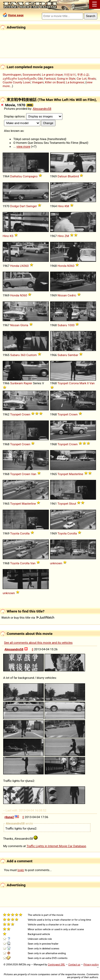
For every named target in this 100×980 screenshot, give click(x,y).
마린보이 (70, 75)
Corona (74, 383)
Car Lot (81, 79)
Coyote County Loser (17, 82)
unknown (56, 563)
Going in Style (66, 79)
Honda (15, 266)
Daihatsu (16, 176)
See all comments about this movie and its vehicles (38, 643)
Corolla (25, 533)
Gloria (24, 325)
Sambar (73, 355)
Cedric (72, 295)
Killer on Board (55, 82)
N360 (71, 266)
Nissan (62, 295)
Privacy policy (91, 964)
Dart (23, 206)
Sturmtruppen (12, 75)
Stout (73, 504)
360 (23, 355)
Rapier (28, 383)
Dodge (15, 206)
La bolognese (75, 82)
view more (23, 146)
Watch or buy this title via (28, 618)
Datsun (62, 176)
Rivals (92, 79)
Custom (32, 355)
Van (92, 383)
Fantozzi (50, 79)
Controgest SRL (56, 964)
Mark (83, 383)
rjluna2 (9, 817)
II (88, 383)
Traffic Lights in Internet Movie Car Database (56, 846)
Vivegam (38, 82)
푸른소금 (83, 75)
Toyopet (63, 383)
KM (67, 206)
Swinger (31, 206)
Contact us (74, 964)
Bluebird (73, 176)
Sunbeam (17, 383)
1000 (71, 325)
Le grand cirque (52, 75)
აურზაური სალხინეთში (19, 79)
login (21, 870)
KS (11, 236)
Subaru (62, 325)
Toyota (15, 533)
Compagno (30, 176)
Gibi (40, 79)
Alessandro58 (42, 109)
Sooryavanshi (31, 75)
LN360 (24, 266)
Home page (16, 15)
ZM (67, 236)
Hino (61, 206)
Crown (26, 414)
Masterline (76, 474)
